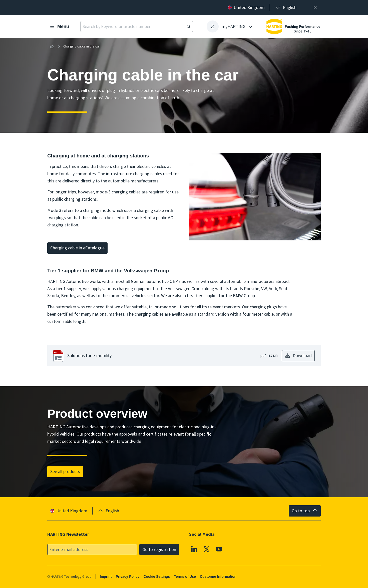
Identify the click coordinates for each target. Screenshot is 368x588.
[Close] (315, 8)
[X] (207, 549)
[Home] (52, 46)
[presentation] (286, 8)
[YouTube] (219, 549)
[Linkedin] (194, 549)
